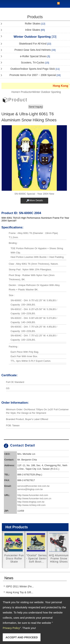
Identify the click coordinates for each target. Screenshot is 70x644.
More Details (36, 200)
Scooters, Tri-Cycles (35, 63)
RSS (58, 3)
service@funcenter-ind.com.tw (33, 486)
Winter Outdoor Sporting (35, 37)
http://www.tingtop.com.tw (31, 502)
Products (26, 92)
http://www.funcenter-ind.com (33, 495)
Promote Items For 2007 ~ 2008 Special (35, 75)
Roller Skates (35, 24)
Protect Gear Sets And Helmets (35, 50)
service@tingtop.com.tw (30, 489)
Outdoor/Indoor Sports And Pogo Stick (35, 69)
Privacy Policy (11, 628)
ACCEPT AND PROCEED (22, 637)
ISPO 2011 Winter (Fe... (20, 586)
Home (15, 92)
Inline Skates (35, 30)
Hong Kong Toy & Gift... (20, 592)
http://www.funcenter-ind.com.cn (34, 498)
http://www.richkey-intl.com (32, 505)
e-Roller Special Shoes (35, 56)
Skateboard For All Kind (35, 44)
